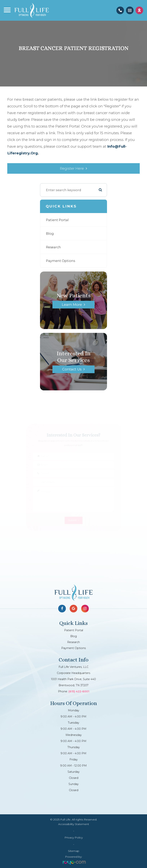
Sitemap (74, 851)
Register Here (72, 168)
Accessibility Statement (74, 824)
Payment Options (60, 261)
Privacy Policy (74, 838)
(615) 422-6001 (79, 691)
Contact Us (72, 369)
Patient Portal (57, 220)
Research (53, 247)
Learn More (72, 305)
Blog (50, 234)
